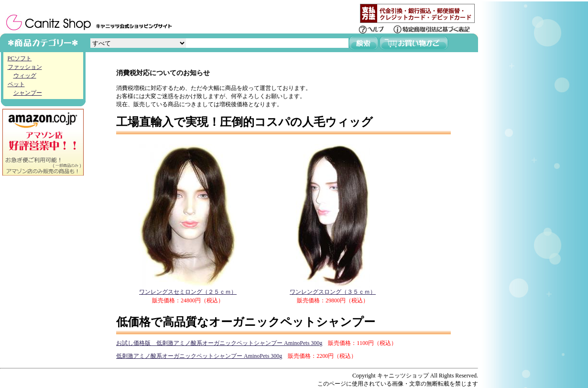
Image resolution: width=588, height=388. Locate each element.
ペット (16, 84)
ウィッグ (25, 76)
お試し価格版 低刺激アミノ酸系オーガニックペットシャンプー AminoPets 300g (219, 343)
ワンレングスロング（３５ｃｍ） (333, 289)
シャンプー (28, 93)
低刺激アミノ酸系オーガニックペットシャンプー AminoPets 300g (199, 356)
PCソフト (20, 58)
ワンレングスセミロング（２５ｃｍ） (188, 289)
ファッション (25, 67)
